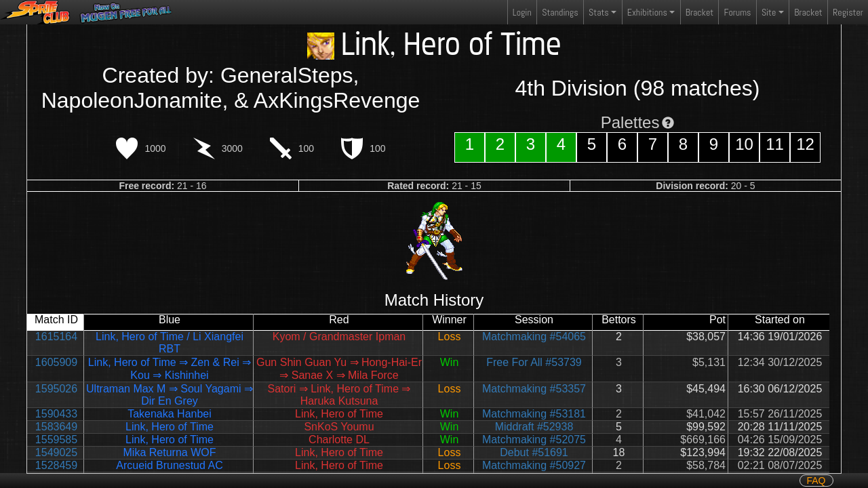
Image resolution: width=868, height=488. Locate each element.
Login (522, 12)
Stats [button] (599, 12)
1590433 (56, 414)
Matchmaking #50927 (534, 465)
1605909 (56, 362)
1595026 (56, 389)
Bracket (699, 12)
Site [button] (769, 12)
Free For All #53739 (534, 362)
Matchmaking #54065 (534, 337)
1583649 (56, 427)
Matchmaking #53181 (534, 414)
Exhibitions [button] (647, 12)
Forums (738, 12)
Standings (559, 15)
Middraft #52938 (534, 427)
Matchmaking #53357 (534, 389)
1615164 (56, 337)
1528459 (56, 465)
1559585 (56, 440)
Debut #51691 (534, 452)
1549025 (56, 452)
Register (848, 12)
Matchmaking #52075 (534, 440)
